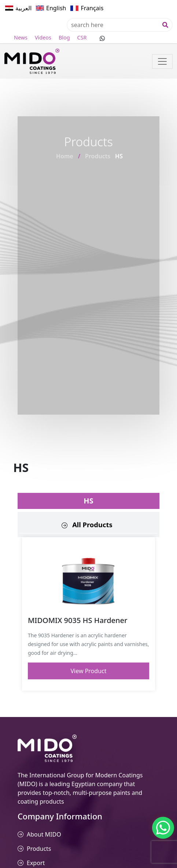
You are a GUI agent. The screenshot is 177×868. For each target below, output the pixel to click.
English (56, 8)
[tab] (88, 525)
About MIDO (44, 834)
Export (36, 863)
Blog (64, 37)
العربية (23, 8)
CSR (82, 37)
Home (65, 156)
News (21, 37)
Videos (43, 37)
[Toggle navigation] (162, 61)
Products (98, 156)
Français (92, 8)
